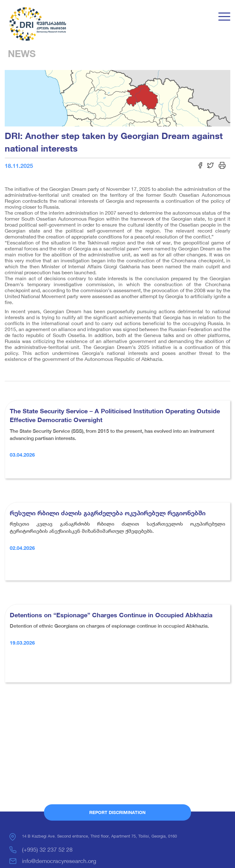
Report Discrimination (117, 812)
